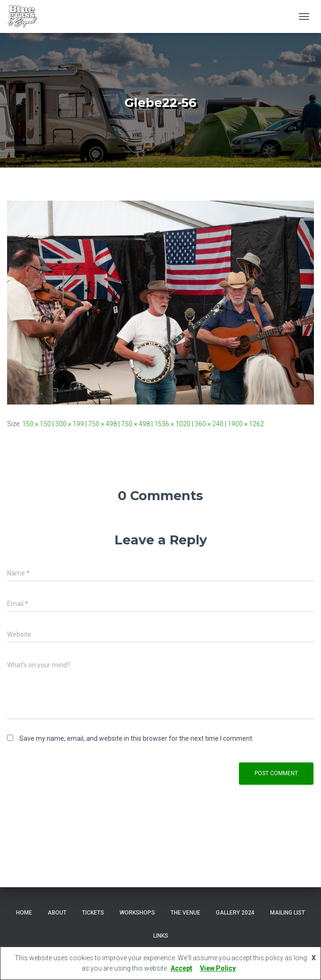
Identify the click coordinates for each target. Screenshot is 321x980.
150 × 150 (37, 424)
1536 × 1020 (172, 424)
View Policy (218, 968)
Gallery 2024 (235, 913)
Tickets (93, 913)
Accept (181, 968)
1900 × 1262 (246, 424)
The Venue (185, 913)
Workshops (137, 913)
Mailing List (288, 913)
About (57, 913)
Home (24, 913)
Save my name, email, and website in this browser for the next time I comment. (136, 738)
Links (161, 936)
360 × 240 (209, 424)
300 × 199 (70, 424)
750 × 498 (103, 424)
